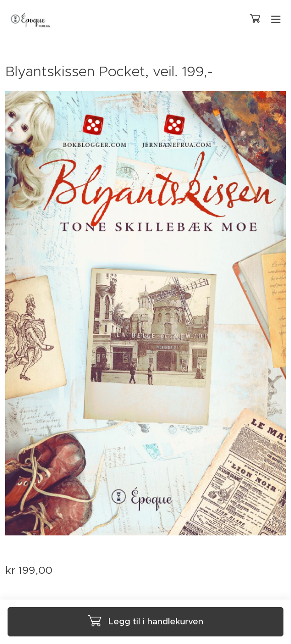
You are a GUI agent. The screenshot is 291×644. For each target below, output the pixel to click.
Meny (276, 19)
